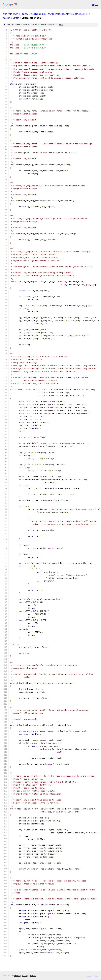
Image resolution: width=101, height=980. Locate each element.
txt (89, 975)
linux (24, 14)
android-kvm (11, 14)
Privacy (25, 976)
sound (7, 18)
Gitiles (17, 976)
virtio (16, 18)
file (61, 25)
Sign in (95, 4)
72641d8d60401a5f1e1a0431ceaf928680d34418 (57, 14)
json (96, 975)
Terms (33, 976)
